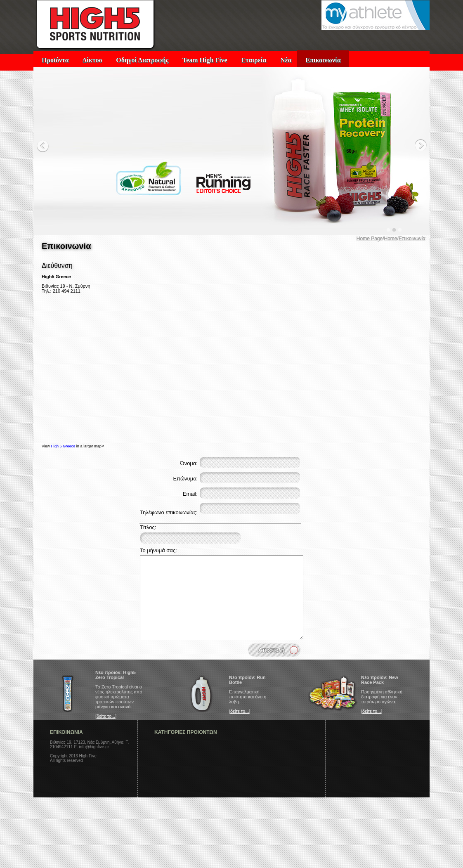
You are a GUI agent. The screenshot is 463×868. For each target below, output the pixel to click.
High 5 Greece (63, 446)
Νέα (286, 60)
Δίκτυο (92, 60)
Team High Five (205, 60)
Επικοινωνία (323, 60)
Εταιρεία (254, 60)
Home (391, 239)
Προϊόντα (55, 60)
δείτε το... (106, 716)
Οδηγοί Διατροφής (142, 60)
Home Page (370, 239)
